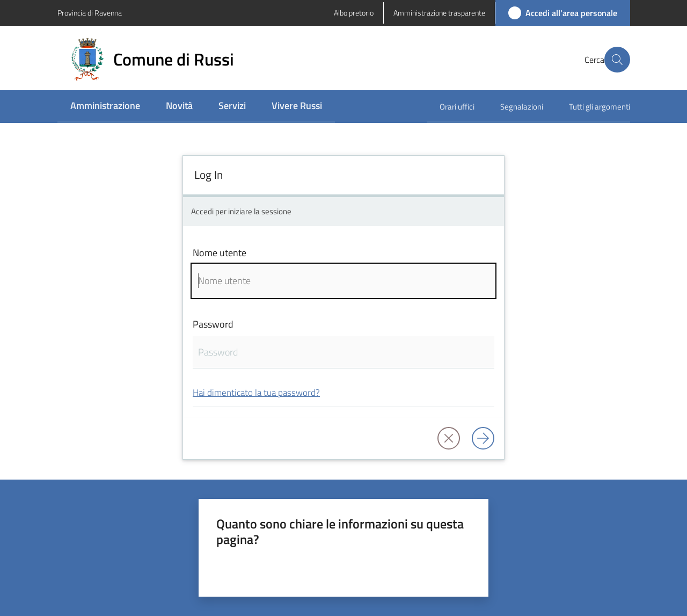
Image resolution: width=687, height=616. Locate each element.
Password (213, 324)
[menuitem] (105, 107)
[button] (617, 60)
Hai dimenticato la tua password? (256, 392)
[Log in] (483, 438)
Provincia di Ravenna (90, 13)
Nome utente (220, 253)
